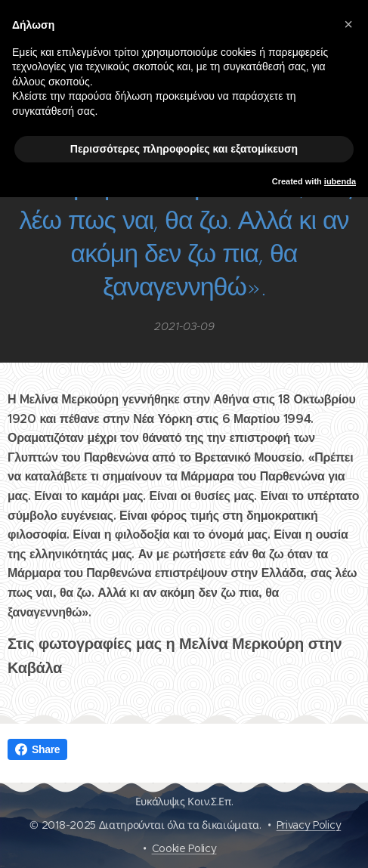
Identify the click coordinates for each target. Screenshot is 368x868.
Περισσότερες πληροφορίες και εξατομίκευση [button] (184, 149)
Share (37, 749)
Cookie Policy (184, 848)
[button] (348, 24)
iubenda (340, 181)
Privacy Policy (309, 825)
